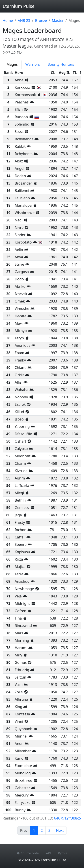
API (48, 853)
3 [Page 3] (49, 830)
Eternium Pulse (19, 6)
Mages (12, 64)
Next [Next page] (60, 830)
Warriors (33, 64)
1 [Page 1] (36, 830)
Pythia (63, 853)
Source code (28, 853)
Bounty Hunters (61, 64)
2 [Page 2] (42, 830)
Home (8, 21)
